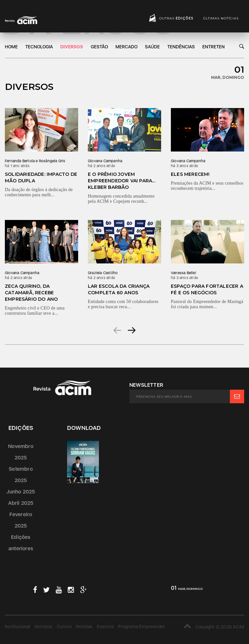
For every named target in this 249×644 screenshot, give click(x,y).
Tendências (181, 47)
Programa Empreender (142, 626)
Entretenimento (222, 47)
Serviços (43, 626)
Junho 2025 (21, 492)
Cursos (64, 626)
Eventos (105, 626)
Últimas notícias (221, 18)
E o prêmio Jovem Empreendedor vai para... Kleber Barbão (122, 181)
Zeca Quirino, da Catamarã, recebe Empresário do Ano (31, 293)
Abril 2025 (21, 503)
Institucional (18, 626)
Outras (176, 18)
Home (11, 47)
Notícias (84, 626)
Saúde (152, 47)
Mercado (126, 47)
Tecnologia (39, 47)
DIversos (72, 47)
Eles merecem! (190, 174)
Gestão (99, 47)
